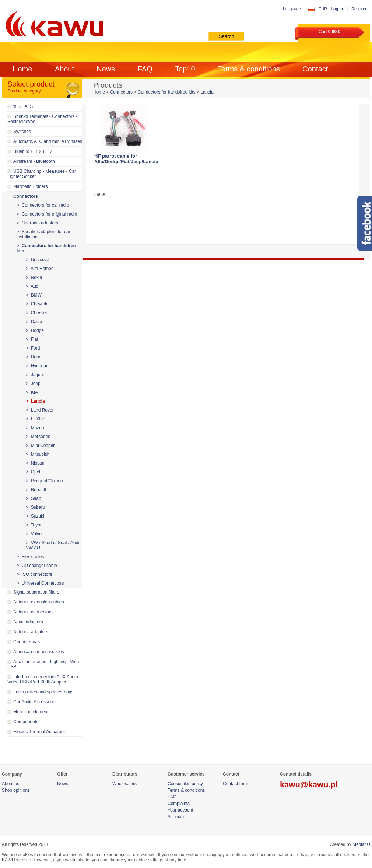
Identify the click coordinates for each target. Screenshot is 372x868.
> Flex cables (30, 557)
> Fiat (32, 339)
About (64, 69)
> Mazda (35, 428)
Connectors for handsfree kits (167, 92)
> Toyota (35, 525)
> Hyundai (36, 366)
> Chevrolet (38, 304)
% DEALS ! (24, 106)
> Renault (36, 490)
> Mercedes (38, 437)
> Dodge (35, 330)
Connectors (26, 196)
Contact (315, 69)
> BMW (34, 295)
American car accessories (38, 652)
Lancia (207, 92)
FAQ (145, 69)
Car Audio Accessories (35, 702)
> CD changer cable (37, 566)
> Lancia (35, 401)
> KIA (32, 392)
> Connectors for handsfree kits (46, 248)
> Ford (33, 348)
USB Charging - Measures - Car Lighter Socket (42, 174)
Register (359, 9)
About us (10, 784)
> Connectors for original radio (47, 214)
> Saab (34, 498)
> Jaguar (35, 375)
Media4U (361, 844)
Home (22, 69)
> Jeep (33, 384)
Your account (180, 810)
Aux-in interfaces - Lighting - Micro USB (44, 664)
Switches (22, 132)
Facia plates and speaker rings (43, 692)
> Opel (33, 472)
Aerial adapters (28, 622)
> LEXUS (36, 419)
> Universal (38, 260)
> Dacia (34, 322)
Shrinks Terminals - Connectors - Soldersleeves (42, 119)
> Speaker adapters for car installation (43, 234)
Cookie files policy (185, 784)
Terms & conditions (249, 69)
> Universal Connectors (40, 583)
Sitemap (176, 817)
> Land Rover (40, 410)
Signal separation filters (36, 592)
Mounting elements (32, 712)
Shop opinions (16, 790)
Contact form (236, 784)
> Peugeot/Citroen (44, 481)
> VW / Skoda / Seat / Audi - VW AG (54, 545)
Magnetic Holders (30, 186)
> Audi (33, 286)
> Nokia (34, 277)
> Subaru (35, 507)
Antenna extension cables (38, 602)
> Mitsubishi (38, 454)
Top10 (185, 69)
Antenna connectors (33, 612)
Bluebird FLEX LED (32, 151)
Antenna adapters (31, 632)
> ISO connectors (34, 574)
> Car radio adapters (37, 223)
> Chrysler (36, 313)
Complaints (179, 804)
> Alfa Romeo (40, 269)
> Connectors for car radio (43, 205)
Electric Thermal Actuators (39, 732)
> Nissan (35, 463)
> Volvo (34, 534)
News (106, 69)
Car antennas (27, 642)
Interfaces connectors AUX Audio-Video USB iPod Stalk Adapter (43, 679)
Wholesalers (124, 784)
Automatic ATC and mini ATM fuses (48, 141)
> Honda (35, 357)
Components (26, 722)
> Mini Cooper (40, 445)
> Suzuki (35, 516)
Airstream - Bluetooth (34, 161)
